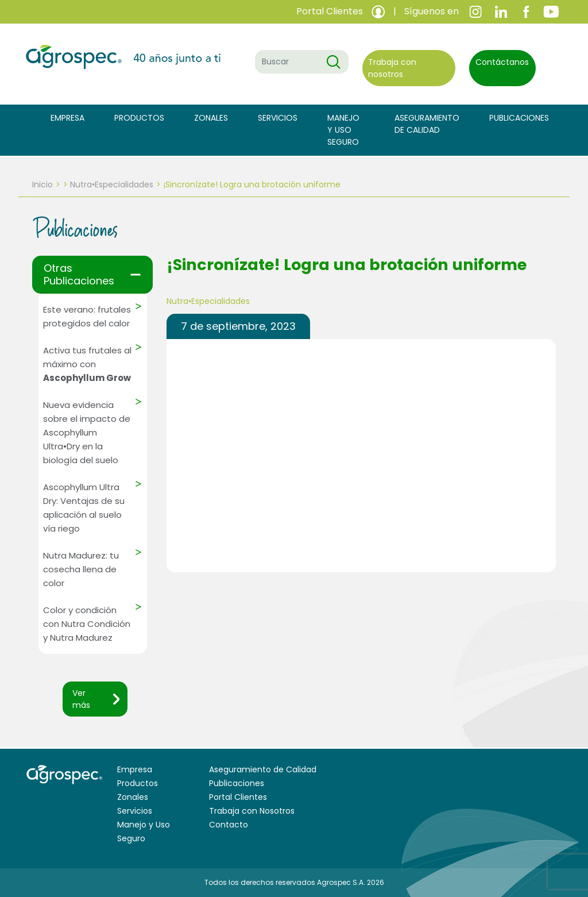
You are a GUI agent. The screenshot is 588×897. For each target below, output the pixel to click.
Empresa (67, 118)
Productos (139, 118)
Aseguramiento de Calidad (427, 124)
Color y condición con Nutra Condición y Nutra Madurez (87, 624)
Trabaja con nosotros (392, 68)
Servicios (278, 118)
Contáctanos (502, 62)
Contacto (229, 825)
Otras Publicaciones (79, 274)
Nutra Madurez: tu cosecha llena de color (81, 569)
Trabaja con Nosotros (252, 811)
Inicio (42, 184)
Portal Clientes (238, 797)
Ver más (81, 699)
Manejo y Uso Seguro (343, 130)
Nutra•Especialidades (112, 184)
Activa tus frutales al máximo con (87, 364)
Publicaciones (519, 118)
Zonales (211, 118)
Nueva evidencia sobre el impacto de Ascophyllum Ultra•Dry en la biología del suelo (87, 432)
